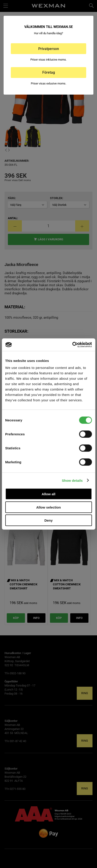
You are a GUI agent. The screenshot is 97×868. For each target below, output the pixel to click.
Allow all (48, 494)
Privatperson (49, 49)
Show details (72, 480)
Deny (48, 520)
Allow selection (48, 507)
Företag (49, 72)
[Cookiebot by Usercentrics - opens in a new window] (72, 345)
